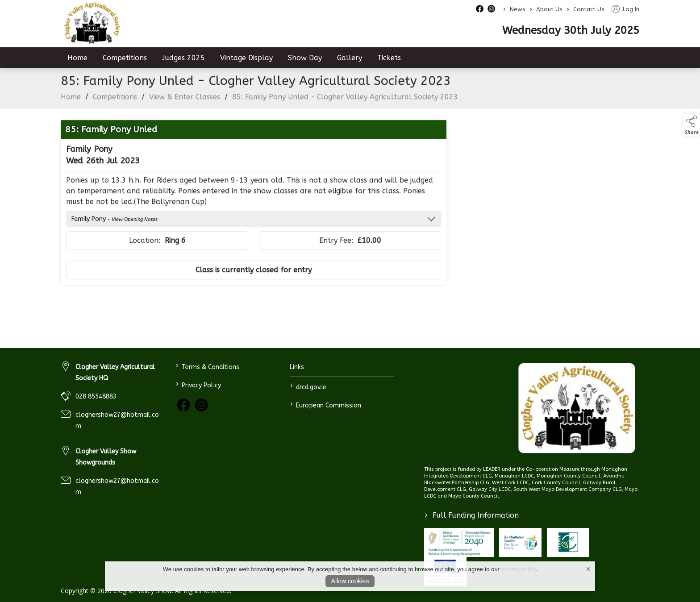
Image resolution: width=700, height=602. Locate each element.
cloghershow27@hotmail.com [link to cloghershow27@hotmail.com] (117, 420)
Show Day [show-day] (305, 58)
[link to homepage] (577, 408)
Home (77, 58)
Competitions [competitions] (125, 58)
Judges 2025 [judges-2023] (183, 58)
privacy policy (519, 569)
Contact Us (589, 9)
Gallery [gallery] (350, 58)
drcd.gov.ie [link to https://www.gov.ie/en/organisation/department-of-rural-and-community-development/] (308, 386)
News (518, 9)
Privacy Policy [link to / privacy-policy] (198, 384)
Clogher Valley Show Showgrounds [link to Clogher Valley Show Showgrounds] (106, 457)
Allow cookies (350, 581)
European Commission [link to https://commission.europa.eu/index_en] (326, 405)
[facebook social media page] (480, 9)
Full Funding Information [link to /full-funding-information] (472, 515)
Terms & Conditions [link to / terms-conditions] (207, 366)
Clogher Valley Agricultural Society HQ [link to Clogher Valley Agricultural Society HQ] (115, 373)
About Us (549, 9)
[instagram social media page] (491, 9)
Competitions (115, 99)
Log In (625, 9)
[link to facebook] (183, 405)
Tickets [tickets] (389, 58)
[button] (692, 125)
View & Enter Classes (185, 99)
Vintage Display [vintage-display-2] (246, 58)
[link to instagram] (201, 405)
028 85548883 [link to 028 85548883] (96, 396)
